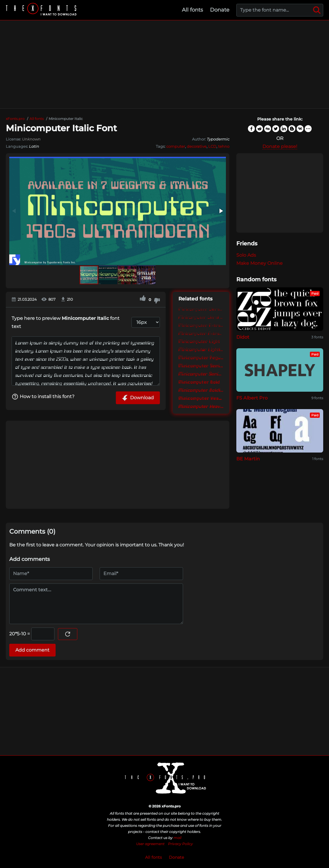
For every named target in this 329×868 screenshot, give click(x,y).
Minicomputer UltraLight (201, 309)
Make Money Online (259, 263)
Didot (243, 337)
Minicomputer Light (199, 341)
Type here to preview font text (66, 322)
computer (176, 146)
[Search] (317, 10)
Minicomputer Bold (199, 382)
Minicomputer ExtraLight (201, 325)
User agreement (150, 844)
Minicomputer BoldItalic (201, 390)
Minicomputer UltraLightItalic (201, 317)
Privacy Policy (180, 844)
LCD (212, 146)
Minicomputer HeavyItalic (201, 406)
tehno (224, 146)
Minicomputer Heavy (201, 398)
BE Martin (248, 459)
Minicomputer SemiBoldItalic (201, 374)
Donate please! (280, 146)
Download (138, 398)
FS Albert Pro (252, 398)
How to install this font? (43, 397)
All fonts (192, 10)
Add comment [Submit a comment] (32, 650)
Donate (220, 10)
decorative (197, 146)
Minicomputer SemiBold (201, 366)
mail (177, 838)
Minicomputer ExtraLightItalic (201, 333)
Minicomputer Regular (201, 358)
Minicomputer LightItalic (201, 349)
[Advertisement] (164, 64)
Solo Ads (246, 255)
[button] (221, 211)
